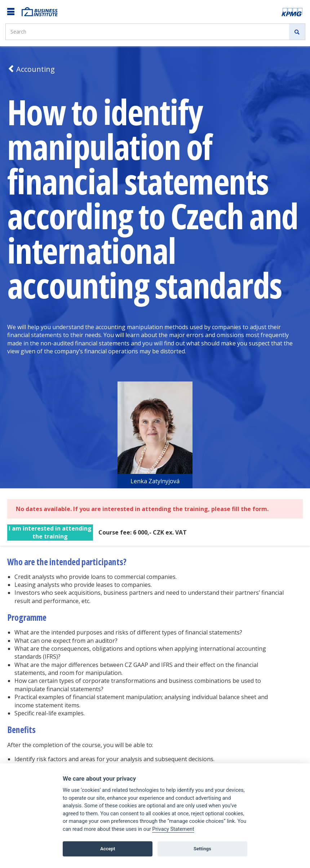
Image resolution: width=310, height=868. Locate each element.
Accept (108, 849)
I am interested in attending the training (50, 532)
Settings (202, 849)
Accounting (31, 69)
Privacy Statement (173, 829)
